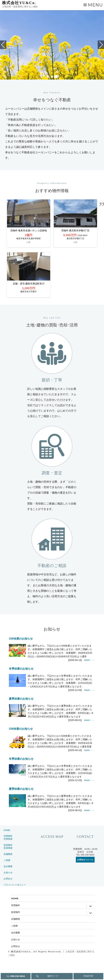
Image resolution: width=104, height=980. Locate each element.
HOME (7, 849)
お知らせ (8, 891)
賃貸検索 (8, 867)
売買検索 (8, 858)
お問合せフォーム (85, 879)
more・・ (89, 679)
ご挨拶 (7, 879)
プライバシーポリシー (15, 904)
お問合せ (8, 898)
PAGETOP (88, 976)
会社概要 (8, 885)
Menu (95, 5)
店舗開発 (8, 873)
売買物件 (8, 855)
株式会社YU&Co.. (22, 971)
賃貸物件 (8, 864)
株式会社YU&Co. (19, 3)
